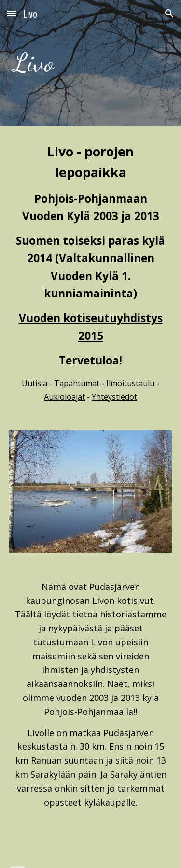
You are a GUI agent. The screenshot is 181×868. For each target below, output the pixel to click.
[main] (91, 63)
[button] (12, 13)
